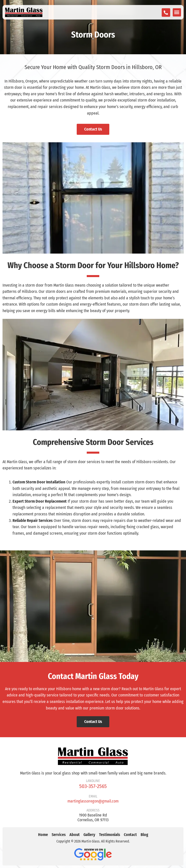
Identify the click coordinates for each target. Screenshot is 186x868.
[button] (177, 12)
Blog (144, 835)
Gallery (89, 835)
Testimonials (110, 835)
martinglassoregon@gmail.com (93, 801)
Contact (130, 835)
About (75, 835)
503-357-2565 (93, 786)
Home (43, 835)
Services (59, 835)
